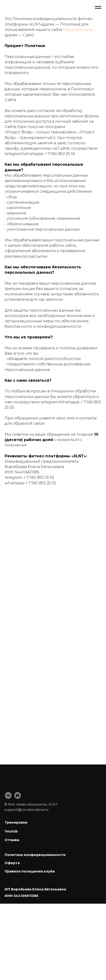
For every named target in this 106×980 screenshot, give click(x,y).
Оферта (12, 863)
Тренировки (16, 822)
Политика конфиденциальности (35, 855)
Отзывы (12, 840)
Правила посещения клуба (30, 871)
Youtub (11, 831)
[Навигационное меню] (98, 7)
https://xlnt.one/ (78, 30)
